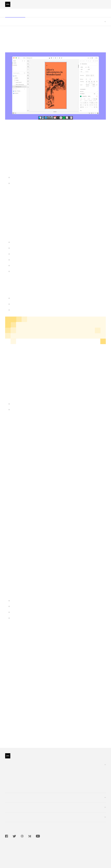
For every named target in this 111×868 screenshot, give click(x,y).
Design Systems (78, 13)
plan (65, 192)
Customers (12, 770)
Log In (9, 787)
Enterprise (12, 776)
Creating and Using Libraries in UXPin (36, 242)
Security (42, 847)
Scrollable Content (24, 248)
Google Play (35, 418)
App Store (53, 418)
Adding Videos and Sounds (29, 259)
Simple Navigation (24, 265)
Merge (99, 13)
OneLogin (34, 545)
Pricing (10, 781)
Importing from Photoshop (85, 735)
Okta (18, 545)
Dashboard (54, 13)
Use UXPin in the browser (28, 183)
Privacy (9, 847)
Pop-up (17, 254)
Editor (36, 13)
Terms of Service (25, 847)
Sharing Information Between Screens (36, 271)
